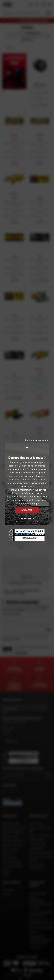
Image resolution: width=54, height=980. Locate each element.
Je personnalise (27, 519)
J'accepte (27, 510)
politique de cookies (32, 493)
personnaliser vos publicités (22, 500)
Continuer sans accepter (37, 440)
